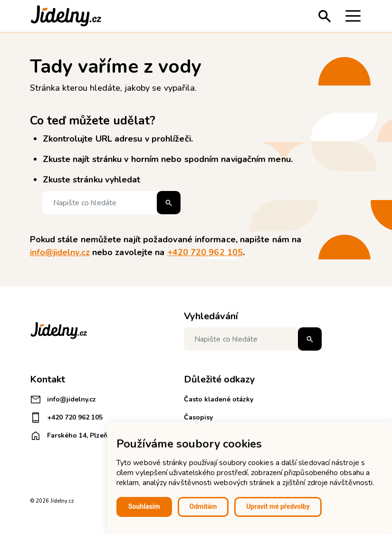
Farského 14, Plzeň (69, 436)
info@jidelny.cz (60, 252)
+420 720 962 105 (205, 252)
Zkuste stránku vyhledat (92, 180)
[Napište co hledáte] (112, 203)
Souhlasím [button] (144, 506)
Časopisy (198, 417)
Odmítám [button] (203, 506)
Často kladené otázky (219, 399)
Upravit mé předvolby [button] (278, 506)
